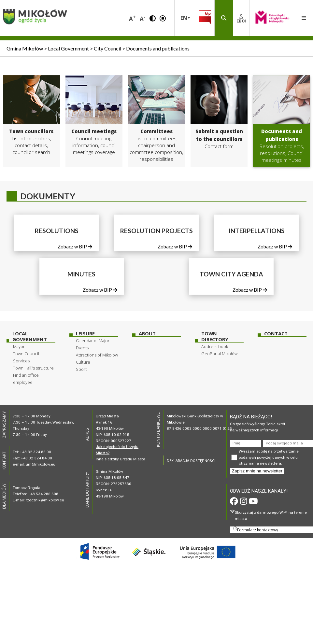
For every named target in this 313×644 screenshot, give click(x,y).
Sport (81, 369)
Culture (83, 362)
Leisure (85, 334)
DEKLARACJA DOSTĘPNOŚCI (191, 461)
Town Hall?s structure (33, 368)
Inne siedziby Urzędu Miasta (121, 459)
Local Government (30, 336)
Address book (215, 346)
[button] (153, 18)
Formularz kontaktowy (256, 529)
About (147, 334)
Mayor (19, 346)
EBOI (241, 19)
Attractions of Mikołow (97, 355)
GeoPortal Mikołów (219, 354)
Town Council (26, 354)
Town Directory (215, 336)
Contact (276, 334)
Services (21, 361)
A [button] (132, 18)
